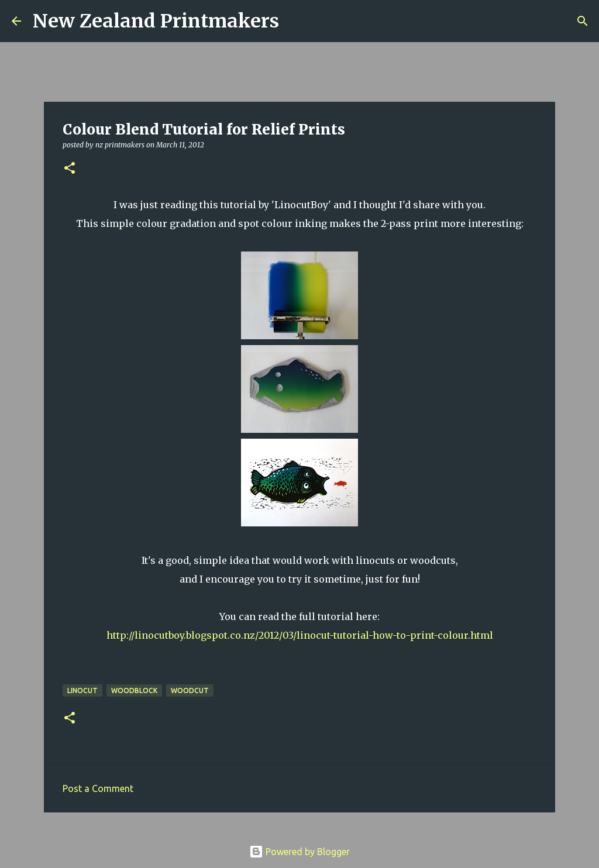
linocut (82, 690)
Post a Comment (98, 788)
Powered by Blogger (299, 852)
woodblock (134, 690)
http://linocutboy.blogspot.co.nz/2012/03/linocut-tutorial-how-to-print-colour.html (300, 635)
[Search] (295, 21)
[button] (70, 169)
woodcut (190, 690)
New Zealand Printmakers (156, 21)
